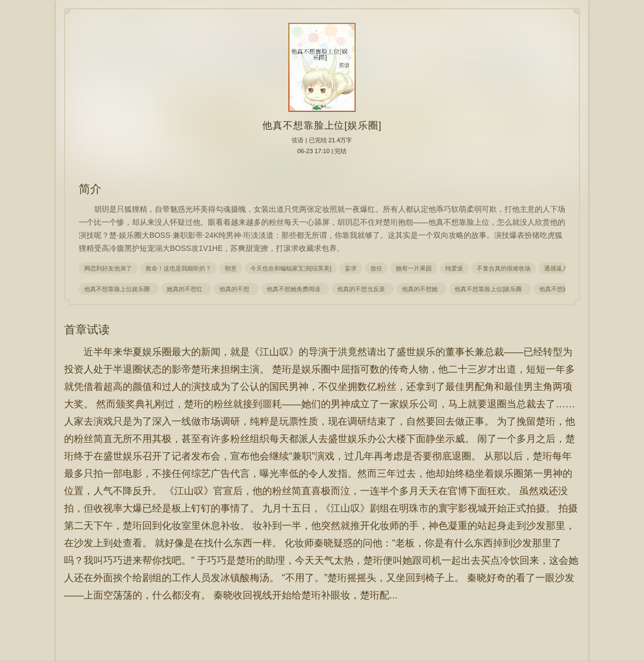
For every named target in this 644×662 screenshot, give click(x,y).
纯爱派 (454, 268)
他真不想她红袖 (562, 289)
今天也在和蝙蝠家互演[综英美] (291, 268)
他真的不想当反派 (363, 289)
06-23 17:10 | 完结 (322, 151)
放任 (376, 268)
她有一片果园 (414, 268)
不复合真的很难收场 (504, 268)
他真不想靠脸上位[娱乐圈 (490, 289)
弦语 (298, 140)
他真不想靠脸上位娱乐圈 (119, 289)
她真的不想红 (186, 289)
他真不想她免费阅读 (295, 289)
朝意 (231, 268)
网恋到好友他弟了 (108, 268)
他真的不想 (236, 289)
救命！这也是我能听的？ (178, 268)
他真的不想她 (421, 289)
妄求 (351, 268)
